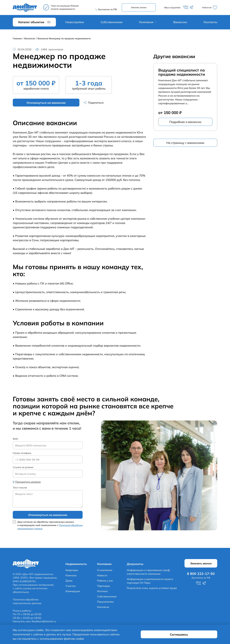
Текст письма (20, 489)
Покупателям (105, 604)
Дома (69, 583)
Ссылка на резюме (23, 469)
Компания (146, 23)
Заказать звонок (140, 8)
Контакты (210, 23)
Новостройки (75, 23)
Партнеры (103, 588)
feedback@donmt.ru (44, 623)
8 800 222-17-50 (105, 6)
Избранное (208, 8)
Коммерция (73, 593)
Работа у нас (105, 583)
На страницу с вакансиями (185, 144)
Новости (102, 577)
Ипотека (102, 593)
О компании (105, 572)
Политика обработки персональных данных (27, 603)
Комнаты (71, 577)
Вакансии (180, 23)
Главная (17, 39)
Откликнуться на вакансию (36, 104)
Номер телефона (22, 454)
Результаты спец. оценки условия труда (152, 590)
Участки (71, 588)
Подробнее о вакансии (185, 123)
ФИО (15, 440)
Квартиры (72, 572)
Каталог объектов (31, 23)
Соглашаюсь (198, 637)
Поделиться (76, 104)
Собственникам (112, 23)
